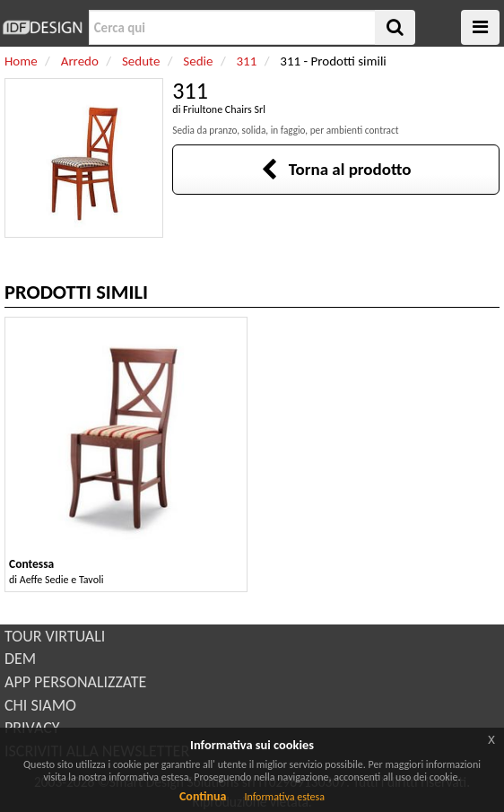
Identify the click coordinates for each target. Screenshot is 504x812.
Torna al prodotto (336, 169)
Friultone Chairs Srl (224, 109)
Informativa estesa (284, 797)
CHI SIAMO (40, 705)
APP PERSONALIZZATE (75, 682)
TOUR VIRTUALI (55, 636)
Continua (203, 796)
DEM (20, 659)
